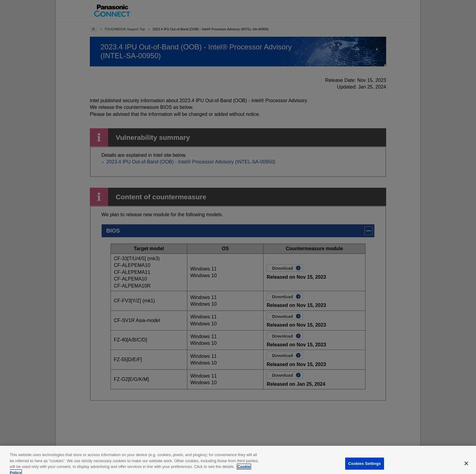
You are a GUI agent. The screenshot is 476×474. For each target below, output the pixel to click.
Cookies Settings (365, 466)
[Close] (466, 466)
